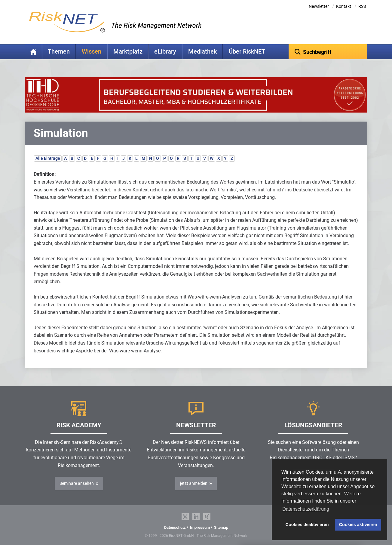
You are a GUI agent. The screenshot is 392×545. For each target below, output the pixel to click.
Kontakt (344, 6)
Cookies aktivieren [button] (358, 525)
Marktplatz (128, 52)
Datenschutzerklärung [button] (306, 509)
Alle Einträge (48, 158)
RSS (362, 6)
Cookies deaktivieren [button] (307, 525)
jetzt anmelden (194, 483)
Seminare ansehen (77, 483)
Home (33, 52)
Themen (59, 52)
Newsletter (319, 6)
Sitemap (221, 527)
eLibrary (165, 52)
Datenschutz (175, 527)
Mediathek (202, 52)
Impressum (200, 527)
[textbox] (328, 52)
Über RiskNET (247, 52)
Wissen (92, 52)
